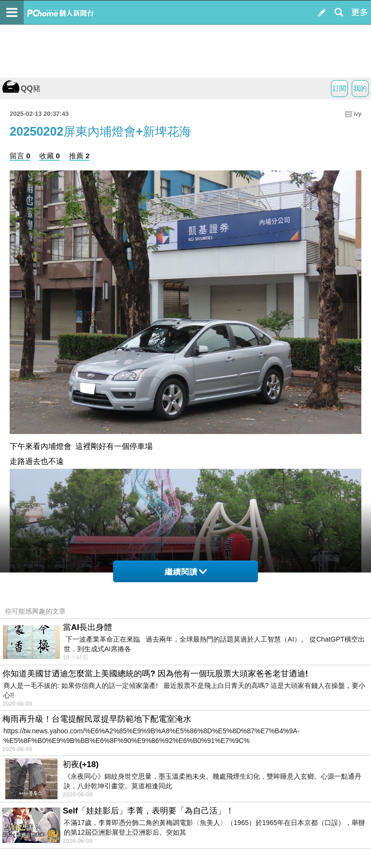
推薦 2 (79, 156)
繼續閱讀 (186, 572)
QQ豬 (21, 89)
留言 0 (20, 156)
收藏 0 (50, 156)
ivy (357, 114)
